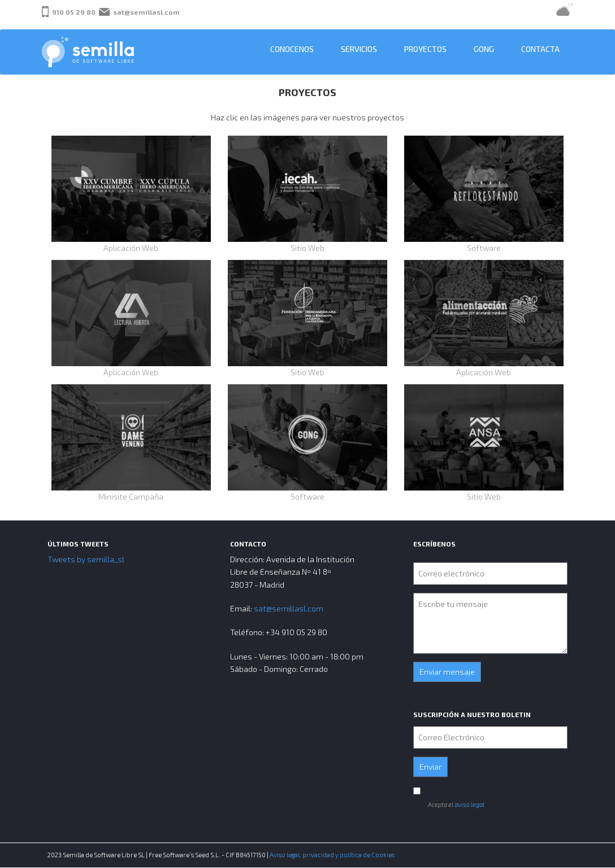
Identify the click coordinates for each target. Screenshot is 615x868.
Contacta (540, 49)
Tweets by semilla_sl (86, 559)
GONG (484, 49)
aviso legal (469, 804)
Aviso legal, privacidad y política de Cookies (332, 855)
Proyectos (425, 49)
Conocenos (292, 49)
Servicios (359, 49)
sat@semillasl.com (146, 12)
